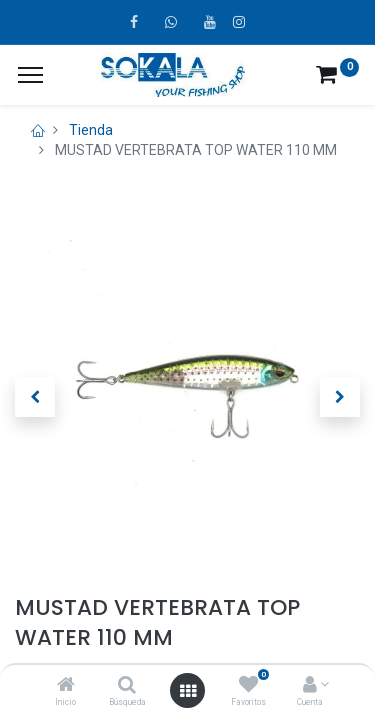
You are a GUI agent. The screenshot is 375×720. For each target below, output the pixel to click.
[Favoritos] (248, 686)
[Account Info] (310, 686)
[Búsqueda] (127, 686)
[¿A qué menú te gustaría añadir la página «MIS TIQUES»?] (30, 75)
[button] (35, 397)
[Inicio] (66, 686)
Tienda (91, 130)
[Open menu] (188, 691)
